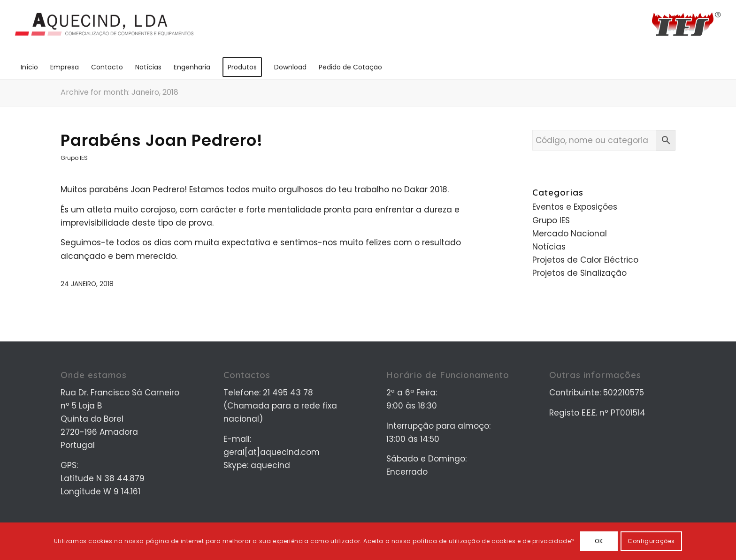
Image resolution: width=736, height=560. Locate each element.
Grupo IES (74, 158)
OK (599, 541)
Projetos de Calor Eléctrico (585, 260)
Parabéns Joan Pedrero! (162, 140)
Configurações (651, 541)
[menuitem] (29, 67)
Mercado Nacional (570, 234)
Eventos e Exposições (575, 207)
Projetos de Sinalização (579, 273)
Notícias (549, 247)
